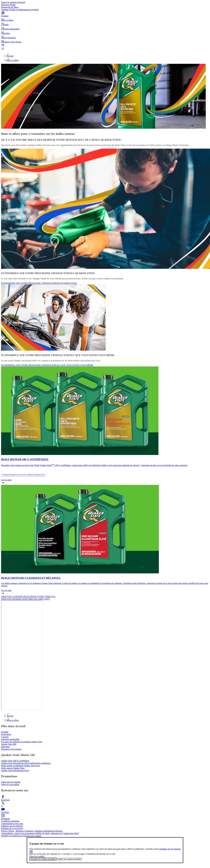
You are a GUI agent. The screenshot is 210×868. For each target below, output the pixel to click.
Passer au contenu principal (13, 2)
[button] (105, 17)
